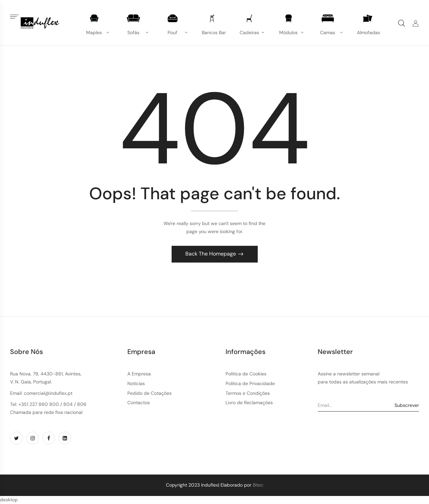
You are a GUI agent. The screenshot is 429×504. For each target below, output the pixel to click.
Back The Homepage (211, 254)
